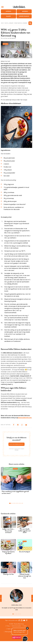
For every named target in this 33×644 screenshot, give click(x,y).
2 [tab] (15, 614)
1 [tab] (13, 614)
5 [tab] (20, 614)
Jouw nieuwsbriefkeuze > (17, 444)
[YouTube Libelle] (24, 620)
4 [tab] (18, 614)
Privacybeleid (16, 450)
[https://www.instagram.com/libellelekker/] (22, 620)
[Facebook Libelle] (19, 620)
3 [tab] (17, 614)
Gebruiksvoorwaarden (16, 626)
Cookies (25, 626)
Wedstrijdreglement (9, 632)
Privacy (8, 626)
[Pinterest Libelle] (27, 620)
